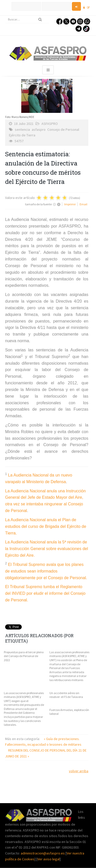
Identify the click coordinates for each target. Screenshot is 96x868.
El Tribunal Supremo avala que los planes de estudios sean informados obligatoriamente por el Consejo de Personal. (46, 571)
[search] (27, 19)
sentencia (22, 129)
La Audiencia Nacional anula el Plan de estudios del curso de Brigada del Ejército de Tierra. (46, 526)
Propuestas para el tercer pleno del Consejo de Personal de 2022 (24, 656)
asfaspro (39, 129)
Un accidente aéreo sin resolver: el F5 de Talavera (66, 695)
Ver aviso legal (49, 859)
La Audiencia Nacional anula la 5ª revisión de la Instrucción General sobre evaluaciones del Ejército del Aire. (47, 549)
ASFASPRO (50, 124)
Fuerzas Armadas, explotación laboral (69, 712)
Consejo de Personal (63, 129)
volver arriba (79, 771)
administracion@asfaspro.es (43, 853)
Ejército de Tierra (22, 135)
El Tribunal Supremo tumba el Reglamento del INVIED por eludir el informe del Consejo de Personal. (45, 593)
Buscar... (5, 16)
